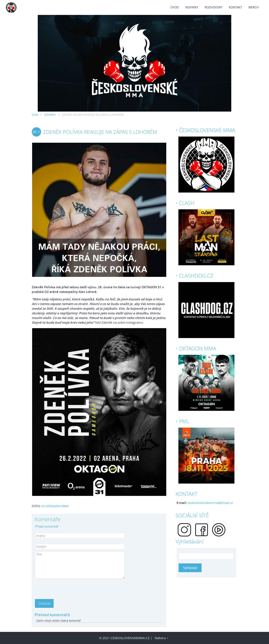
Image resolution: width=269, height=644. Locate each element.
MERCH (254, 7)
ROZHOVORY (214, 7)
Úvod (175, 7)
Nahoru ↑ (161, 638)
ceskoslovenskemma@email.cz (210, 503)
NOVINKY (192, 7)
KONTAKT (235, 7)
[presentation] (63, 588)
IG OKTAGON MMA (55, 506)
